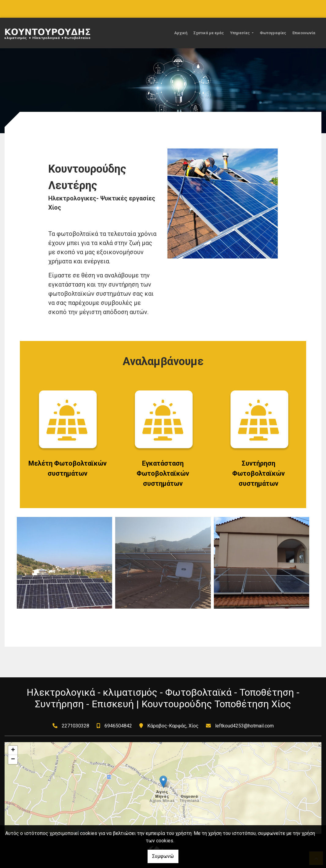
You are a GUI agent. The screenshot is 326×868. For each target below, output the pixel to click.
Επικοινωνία (304, 33)
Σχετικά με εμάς (209, 33)
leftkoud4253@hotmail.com (244, 726)
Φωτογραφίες (273, 33)
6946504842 (118, 726)
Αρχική (181, 33)
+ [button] (13, 750)
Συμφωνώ (163, 856)
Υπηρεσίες (240, 33)
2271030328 (75, 726)
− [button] (13, 760)
